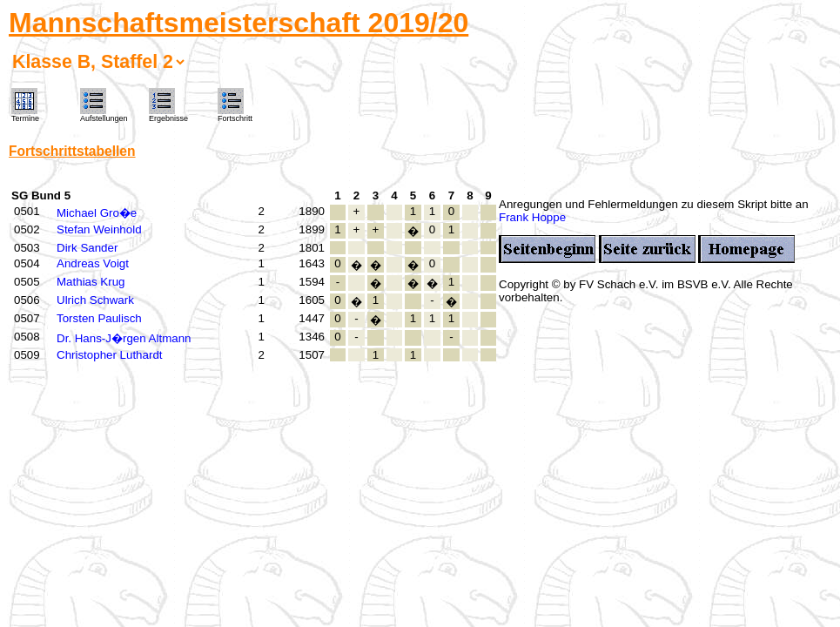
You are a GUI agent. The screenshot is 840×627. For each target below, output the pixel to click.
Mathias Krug (91, 282)
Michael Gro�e (97, 213)
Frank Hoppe (532, 217)
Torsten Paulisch (99, 318)
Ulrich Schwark (95, 300)
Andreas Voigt (93, 263)
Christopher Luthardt (110, 355)
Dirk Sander (87, 248)
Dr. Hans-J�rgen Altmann (124, 338)
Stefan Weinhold (99, 229)
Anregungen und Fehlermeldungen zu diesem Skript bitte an (654, 204)
